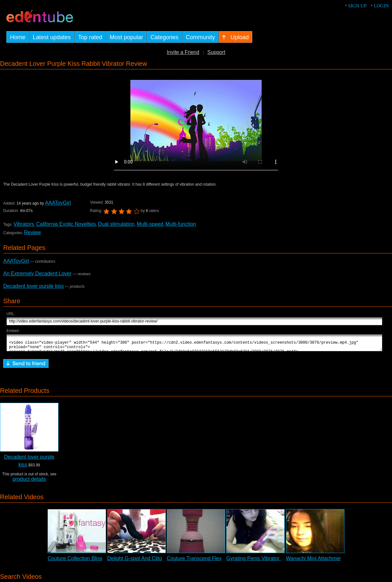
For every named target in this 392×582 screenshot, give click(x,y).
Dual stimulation (116, 224)
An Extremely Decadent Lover (37, 273)
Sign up (357, 6)
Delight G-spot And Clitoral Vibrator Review (156, 561)
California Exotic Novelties (66, 224)
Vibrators (24, 224)
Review (32, 232)
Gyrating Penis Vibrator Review (262, 561)
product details (29, 482)
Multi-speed (150, 224)
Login (381, 6)
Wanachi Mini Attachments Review (325, 561)
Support (216, 52)
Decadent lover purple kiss (34, 286)
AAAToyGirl (58, 203)
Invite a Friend (183, 52)
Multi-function (181, 224)
